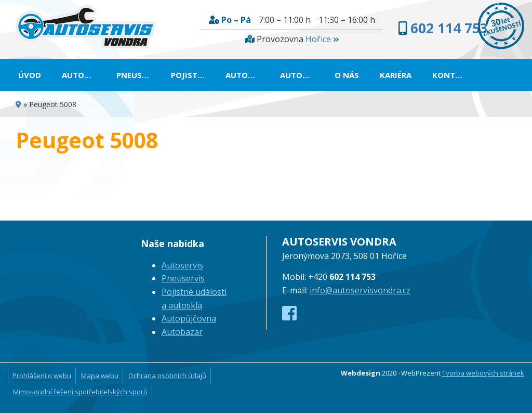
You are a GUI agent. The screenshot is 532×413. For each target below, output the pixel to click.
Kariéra (396, 75)
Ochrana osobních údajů (167, 376)
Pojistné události (193, 75)
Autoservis (84, 75)
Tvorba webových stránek (483, 373)
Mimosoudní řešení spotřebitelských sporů (80, 392)
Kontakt (451, 75)
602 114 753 (449, 28)
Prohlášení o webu (42, 376)
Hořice (322, 39)
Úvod (30, 75)
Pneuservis (138, 75)
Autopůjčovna (248, 75)
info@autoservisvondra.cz (360, 290)
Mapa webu (100, 376)
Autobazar (302, 75)
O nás (347, 75)
